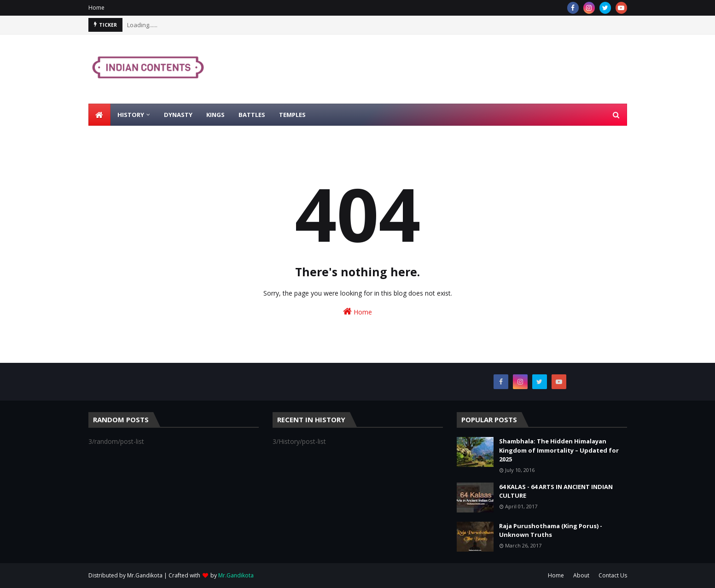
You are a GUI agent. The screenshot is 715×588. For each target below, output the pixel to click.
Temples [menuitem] (292, 115)
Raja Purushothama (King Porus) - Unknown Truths (551, 530)
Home (96, 8)
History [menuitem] (131, 115)
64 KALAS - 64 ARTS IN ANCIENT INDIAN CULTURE (556, 491)
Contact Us (613, 575)
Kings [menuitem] (215, 115)
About (581, 575)
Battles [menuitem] (252, 115)
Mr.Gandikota (145, 575)
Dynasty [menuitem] (178, 115)
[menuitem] (99, 115)
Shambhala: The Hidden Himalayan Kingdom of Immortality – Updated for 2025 (559, 450)
